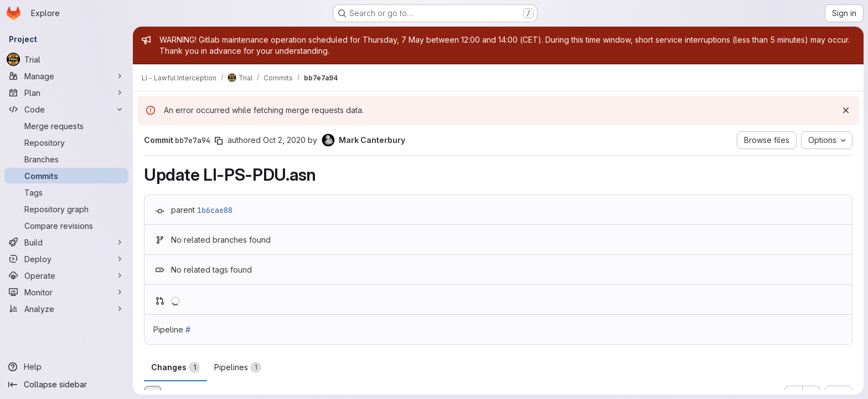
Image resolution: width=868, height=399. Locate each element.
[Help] (66, 367)
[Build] (66, 242)
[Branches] (66, 159)
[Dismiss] (846, 110)
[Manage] (66, 76)
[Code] (66, 109)
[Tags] (66, 192)
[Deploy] (66, 259)
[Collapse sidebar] (66, 385)
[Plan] (66, 93)
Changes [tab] (175, 367)
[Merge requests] (66, 126)
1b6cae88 (215, 210)
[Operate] (66, 275)
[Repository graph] (66, 209)
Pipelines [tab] (238, 367)
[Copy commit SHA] (219, 141)
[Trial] (66, 59)
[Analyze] (66, 309)
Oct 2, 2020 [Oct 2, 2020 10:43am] (284, 140)
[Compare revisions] (66, 226)
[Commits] (66, 176)
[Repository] (66, 142)
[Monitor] (66, 292)
